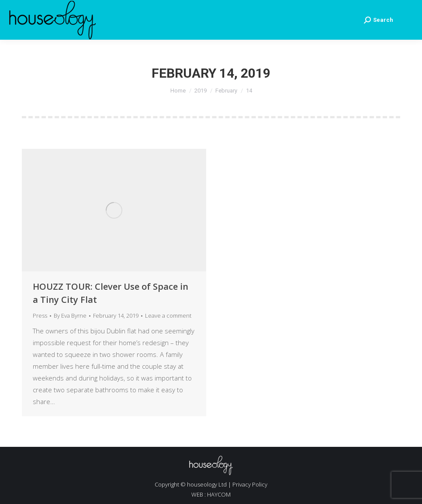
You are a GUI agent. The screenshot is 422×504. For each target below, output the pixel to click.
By (70, 315)
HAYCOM (219, 494)
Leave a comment (168, 315)
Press (40, 315)
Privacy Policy (250, 484)
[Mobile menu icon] (408, 20)
